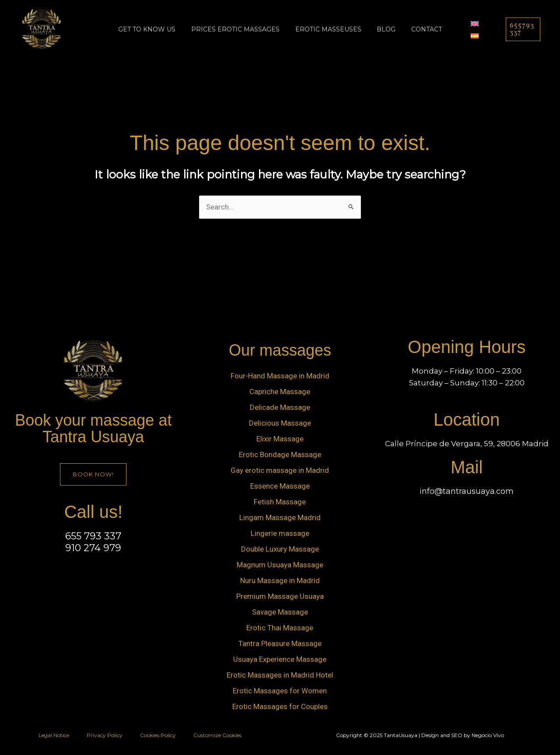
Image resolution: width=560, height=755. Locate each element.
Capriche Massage (280, 391)
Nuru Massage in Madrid (280, 580)
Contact (420, 29)
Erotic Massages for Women (280, 691)
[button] (521, 29)
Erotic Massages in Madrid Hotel (280, 675)
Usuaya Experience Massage (280, 659)
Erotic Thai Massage (280, 628)
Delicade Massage (280, 407)
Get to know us (154, 29)
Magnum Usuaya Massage (280, 565)
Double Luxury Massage (280, 549)
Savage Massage (280, 612)
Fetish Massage (280, 502)
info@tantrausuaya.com (467, 491)
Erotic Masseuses (328, 29)
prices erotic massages (239, 29)
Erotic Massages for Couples (280, 706)
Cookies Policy (158, 735)
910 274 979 (93, 548)
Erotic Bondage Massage (280, 454)
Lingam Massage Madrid (280, 517)
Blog (383, 29)
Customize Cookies (217, 735)
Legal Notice (54, 735)
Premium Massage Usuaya (280, 596)
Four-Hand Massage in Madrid (280, 376)
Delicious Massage (280, 423)
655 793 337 (93, 536)
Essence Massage (280, 486)
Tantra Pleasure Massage (280, 643)
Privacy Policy (105, 735)
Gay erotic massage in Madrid (280, 470)
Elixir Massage (280, 439)
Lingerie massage (280, 533)
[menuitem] (466, 23)
